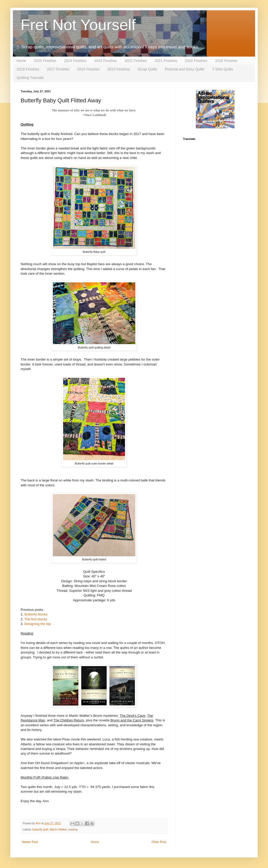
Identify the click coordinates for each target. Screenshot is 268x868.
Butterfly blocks (36, 614)
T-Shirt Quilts (223, 69)
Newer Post (30, 842)
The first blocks (36, 619)
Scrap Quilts (147, 69)
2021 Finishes (166, 61)
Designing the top (38, 624)
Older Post (159, 842)
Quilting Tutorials (30, 78)
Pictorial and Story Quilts (185, 69)
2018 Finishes (28, 69)
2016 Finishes (88, 69)
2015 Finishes (119, 69)
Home (21, 61)
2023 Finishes (106, 61)
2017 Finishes (58, 69)
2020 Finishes (196, 61)
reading (73, 829)
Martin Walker (58, 829)
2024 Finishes (75, 61)
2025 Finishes (45, 61)
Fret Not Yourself (78, 25)
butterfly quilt (40, 829)
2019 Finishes (226, 61)
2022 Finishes (136, 61)
